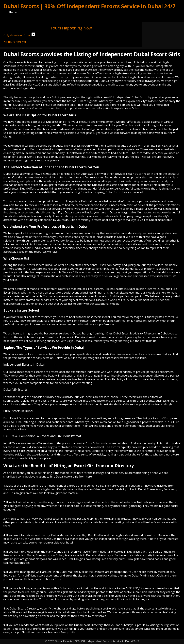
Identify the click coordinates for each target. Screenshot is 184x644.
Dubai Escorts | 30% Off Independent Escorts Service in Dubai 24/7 (89, 6)
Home (13, 12)
